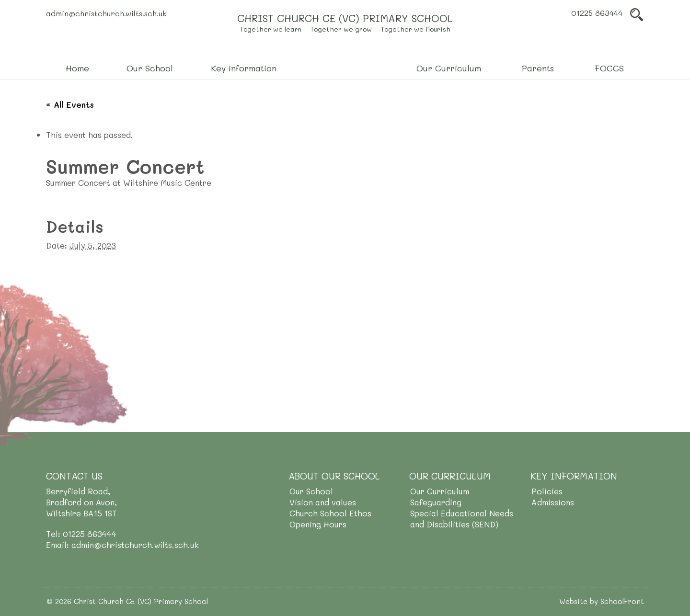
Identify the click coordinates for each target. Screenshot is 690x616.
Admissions (553, 502)
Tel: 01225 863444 (81, 534)
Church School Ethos (330, 513)
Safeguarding (436, 502)
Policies (547, 491)
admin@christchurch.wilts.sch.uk (106, 13)
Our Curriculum (440, 491)
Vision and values (323, 502)
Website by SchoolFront (602, 601)
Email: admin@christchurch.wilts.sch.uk (122, 545)
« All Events (70, 104)
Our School (311, 491)
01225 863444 (597, 13)
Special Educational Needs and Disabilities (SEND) (462, 519)
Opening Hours (318, 524)
